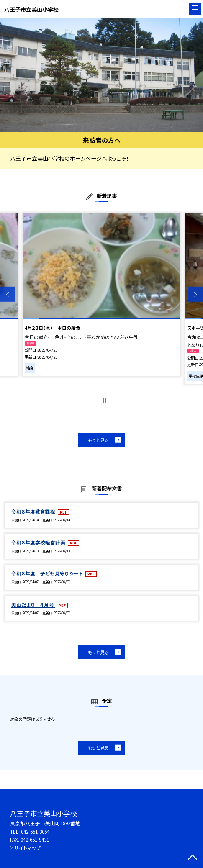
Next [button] (195, 294)
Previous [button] (8, 294)
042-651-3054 (35, 831)
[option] (101, 76)
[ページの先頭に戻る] (193, 858)
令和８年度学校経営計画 (39, 542)
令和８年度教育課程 (34, 511)
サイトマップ (27, 848)
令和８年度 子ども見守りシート (48, 573)
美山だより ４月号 (33, 605)
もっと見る (98, 440)
